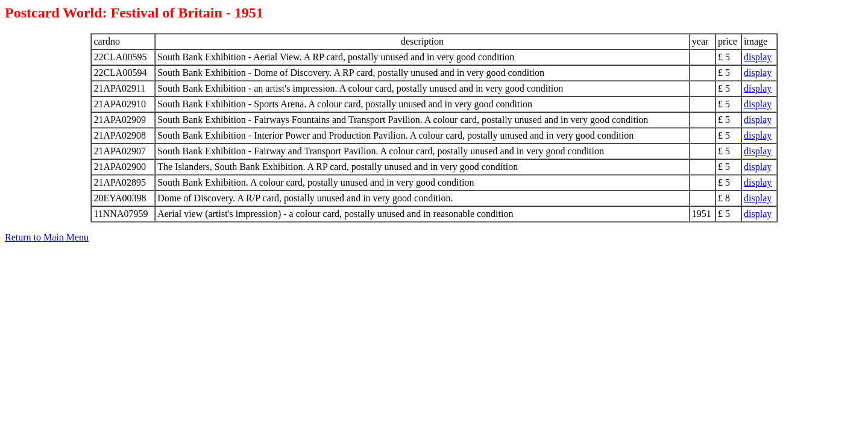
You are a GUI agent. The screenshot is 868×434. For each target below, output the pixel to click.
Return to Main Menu (47, 237)
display (758, 57)
